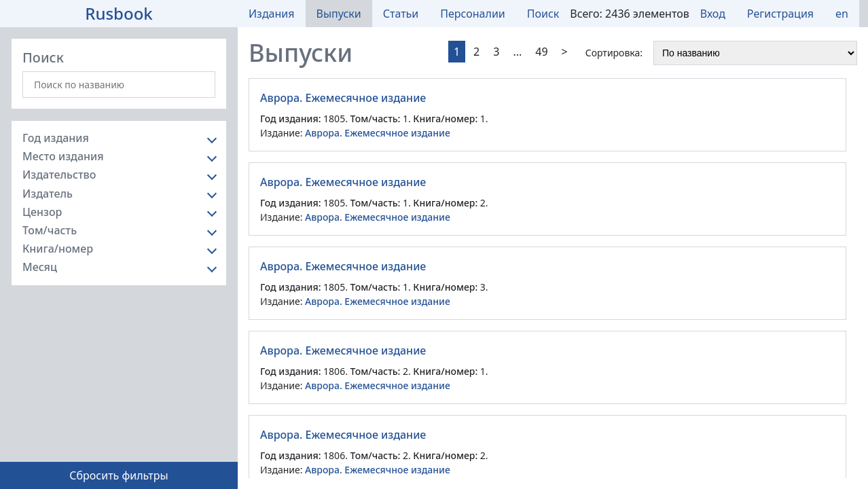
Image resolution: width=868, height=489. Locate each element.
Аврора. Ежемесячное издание (343, 98)
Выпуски (339, 14)
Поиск (543, 14)
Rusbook (119, 13)
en (842, 14)
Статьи (401, 14)
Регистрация (780, 14)
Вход (713, 14)
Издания (272, 14)
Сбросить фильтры (119, 475)
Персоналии (473, 14)
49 (541, 52)
